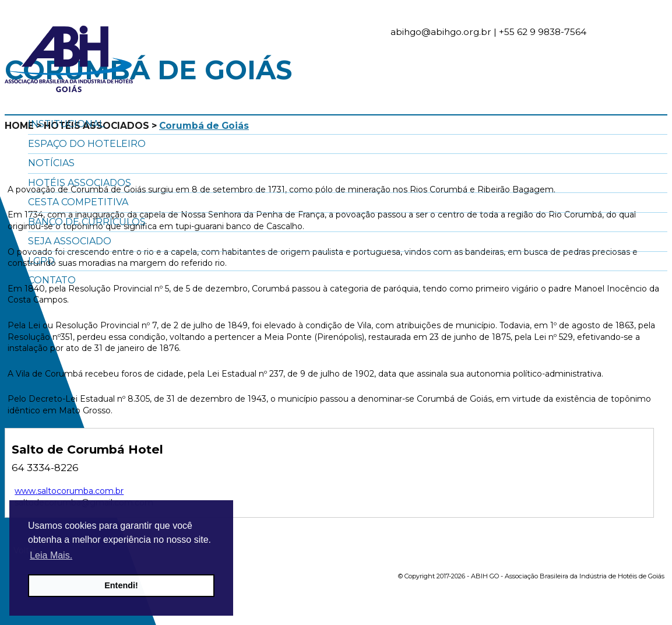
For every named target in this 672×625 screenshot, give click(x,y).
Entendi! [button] (121, 585)
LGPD (41, 261)
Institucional (66, 124)
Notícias (51, 163)
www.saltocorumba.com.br (69, 491)
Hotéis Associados (80, 183)
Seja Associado (70, 241)
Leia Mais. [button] (51, 555)
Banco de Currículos (87, 222)
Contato (52, 280)
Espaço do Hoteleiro (87, 144)
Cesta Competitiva (78, 202)
